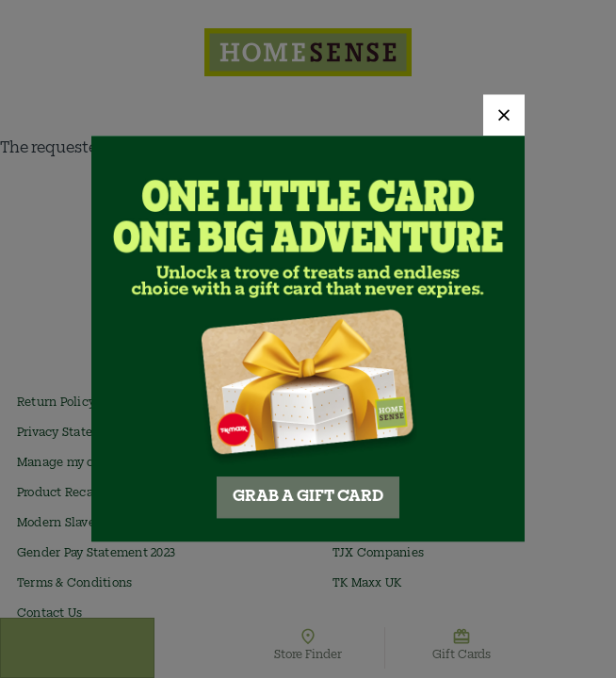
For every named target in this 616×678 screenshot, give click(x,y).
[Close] (504, 115)
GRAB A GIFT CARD (308, 498)
